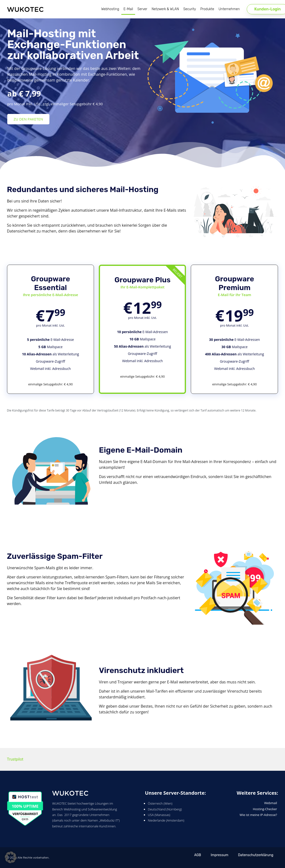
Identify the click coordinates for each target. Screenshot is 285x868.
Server (142, 9)
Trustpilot (15, 759)
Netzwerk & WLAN (165, 9)
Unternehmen (229, 9)
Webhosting (110, 9)
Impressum (220, 855)
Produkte (207, 9)
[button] (11, 857)
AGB (198, 855)
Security (190, 9)
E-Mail (128, 9)
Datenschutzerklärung (256, 855)
